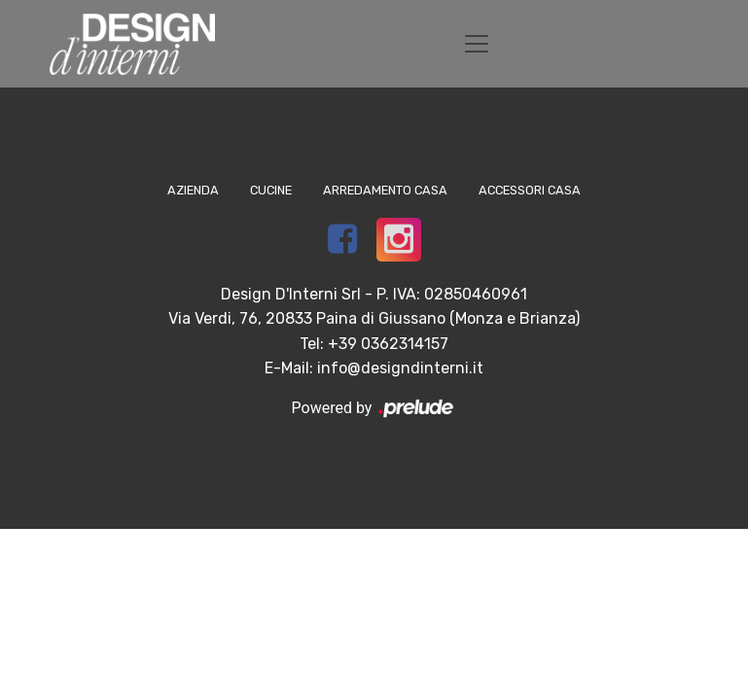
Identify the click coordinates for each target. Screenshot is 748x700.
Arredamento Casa (385, 190)
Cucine (271, 190)
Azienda (193, 190)
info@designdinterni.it (400, 368)
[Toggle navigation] (477, 44)
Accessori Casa (530, 190)
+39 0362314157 (388, 344)
